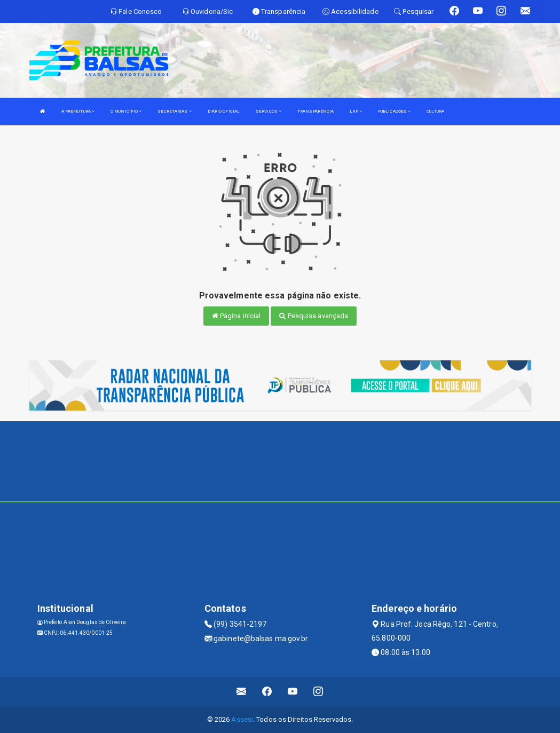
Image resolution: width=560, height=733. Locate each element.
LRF (356, 111)
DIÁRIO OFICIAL (224, 111)
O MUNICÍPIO (126, 111)
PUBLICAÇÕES (394, 111)
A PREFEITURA (78, 111)
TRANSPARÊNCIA (316, 111)
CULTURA (435, 111)
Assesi (242, 719)
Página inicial (236, 316)
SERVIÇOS (269, 111)
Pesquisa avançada (314, 316)
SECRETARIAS (174, 111)
